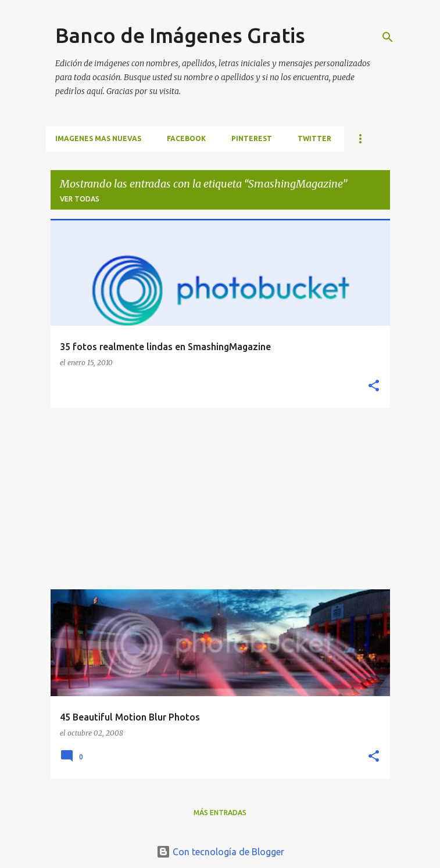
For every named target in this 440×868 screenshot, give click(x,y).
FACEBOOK (186, 138)
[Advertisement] (220, 499)
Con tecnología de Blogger (220, 852)
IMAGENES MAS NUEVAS (98, 138)
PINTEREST (252, 138)
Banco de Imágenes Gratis (180, 35)
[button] (374, 386)
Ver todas (80, 199)
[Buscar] (388, 37)
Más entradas (220, 813)
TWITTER (314, 138)
